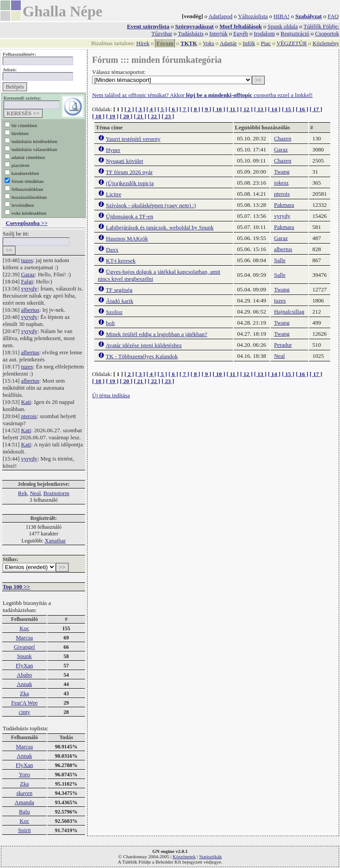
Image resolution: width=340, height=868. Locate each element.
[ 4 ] (151, 109)
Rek (23, 493)
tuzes (27, 260)
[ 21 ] (140, 116)
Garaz (28, 274)
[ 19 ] (112, 116)
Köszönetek (184, 856)
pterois (29, 416)
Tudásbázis (191, 33)
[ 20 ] (126, 116)
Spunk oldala (282, 26)
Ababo (25, 675)
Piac (266, 43)
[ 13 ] (260, 109)
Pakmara (284, 205)
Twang (282, 172)
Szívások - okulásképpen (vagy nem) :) (151, 205)
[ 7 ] (185, 109)
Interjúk (218, 33)
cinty (24, 712)
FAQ (333, 16)
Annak (25, 684)
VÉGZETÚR (292, 43)
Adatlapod (220, 16)
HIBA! (282, 16)
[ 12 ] (246, 109)
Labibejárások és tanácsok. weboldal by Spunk (160, 227)
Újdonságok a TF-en (129, 216)
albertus (30, 310)
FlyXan (25, 665)
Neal (35, 493)
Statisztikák (211, 856)
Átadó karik (120, 301)
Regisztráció (295, 33)
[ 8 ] (195, 109)
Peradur (283, 345)
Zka (24, 693)
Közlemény (326, 43)
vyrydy (29, 289)
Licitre (114, 194)
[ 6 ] (174, 109)
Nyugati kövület (124, 161)
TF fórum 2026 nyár (129, 172)
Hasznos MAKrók (127, 238)
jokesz (281, 183)
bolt (110, 323)
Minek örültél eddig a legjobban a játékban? (156, 334)
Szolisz (114, 312)
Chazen (283, 138)
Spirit (25, 830)
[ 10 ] (219, 109)
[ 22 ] (154, 116)
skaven (24, 793)
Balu (25, 812)
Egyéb (241, 33)
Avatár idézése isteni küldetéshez (144, 345)
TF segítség (119, 290)
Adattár (228, 43)
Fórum (165, 43)
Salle (280, 260)
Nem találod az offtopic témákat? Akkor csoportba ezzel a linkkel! (202, 95)
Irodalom (264, 33)
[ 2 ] (129, 109)
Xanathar (55, 541)
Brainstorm (56, 493)
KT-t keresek (121, 261)
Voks (209, 43)
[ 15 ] (288, 109)
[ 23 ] (168, 116)
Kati (26, 402)
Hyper (113, 150)
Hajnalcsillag (289, 312)
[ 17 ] (316, 109)
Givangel (24, 647)
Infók (249, 43)
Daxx (112, 250)
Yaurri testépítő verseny (133, 139)
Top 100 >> (16, 587)
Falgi (27, 281)
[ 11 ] (233, 109)
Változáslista (253, 16)
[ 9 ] (206, 109)
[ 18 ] (98, 116)
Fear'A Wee (24, 703)
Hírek (143, 43)
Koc (24, 628)
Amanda (24, 802)
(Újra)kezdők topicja (130, 183)
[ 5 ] (162, 109)
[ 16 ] (302, 109)
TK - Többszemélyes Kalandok (142, 356)
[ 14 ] (274, 109)
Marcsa (24, 637)
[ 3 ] (140, 109)
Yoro (24, 774)
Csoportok (327, 33)
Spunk (24, 656)
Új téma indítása (111, 395)
